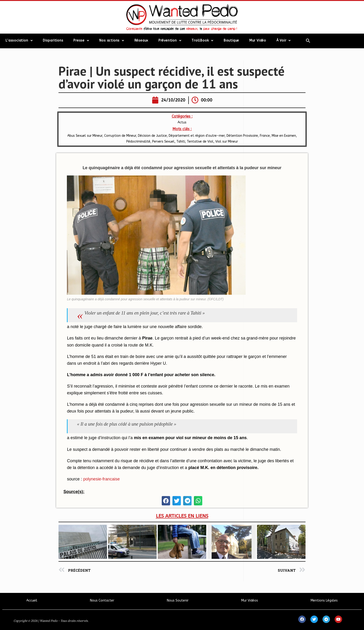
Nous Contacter (102, 600)
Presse (81, 41)
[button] (166, 501)
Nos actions (112, 41)
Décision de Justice (152, 136)
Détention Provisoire (242, 136)
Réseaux (141, 40)
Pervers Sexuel (163, 142)
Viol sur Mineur (227, 142)
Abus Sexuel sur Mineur (85, 136)
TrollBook (203, 41)
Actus (182, 122)
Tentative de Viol (200, 142)
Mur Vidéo (258, 40)
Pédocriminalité (138, 142)
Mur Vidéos (250, 600)
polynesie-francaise (101, 479)
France (265, 136)
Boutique (231, 40)
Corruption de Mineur (120, 136)
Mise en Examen (284, 136)
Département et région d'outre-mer (197, 136)
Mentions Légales (324, 600)
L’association (19, 41)
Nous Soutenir (178, 600)
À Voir (284, 41)
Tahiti (181, 142)
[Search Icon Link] (308, 41)
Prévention (170, 41)
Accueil (32, 600)
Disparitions (53, 40)
